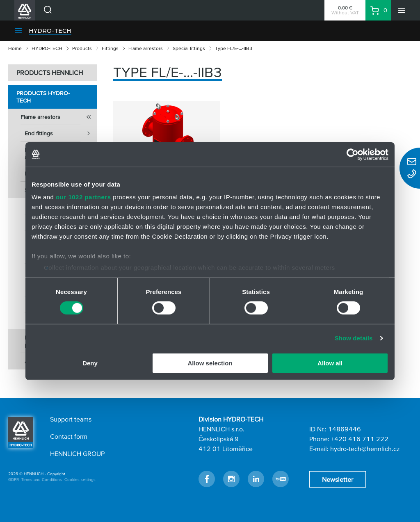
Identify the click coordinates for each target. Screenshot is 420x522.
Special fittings (189, 48)
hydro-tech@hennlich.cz (365, 449)
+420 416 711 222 (360, 439)
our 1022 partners (83, 197)
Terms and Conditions (42, 480)
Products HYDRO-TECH (43, 97)
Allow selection (210, 363)
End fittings (61, 133)
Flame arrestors (146, 48)
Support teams (71, 419)
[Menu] (402, 10)
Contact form (69, 436)
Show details (354, 338)
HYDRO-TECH (50, 31)
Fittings (110, 48)
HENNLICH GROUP (77, 454)
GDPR (14, 480)
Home (15, 48)
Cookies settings (80, 480)
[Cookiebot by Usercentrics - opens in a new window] (353, 154)
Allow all (330, 363)
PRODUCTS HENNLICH (50, 73)
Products (82, 48)
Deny (90, 363)
